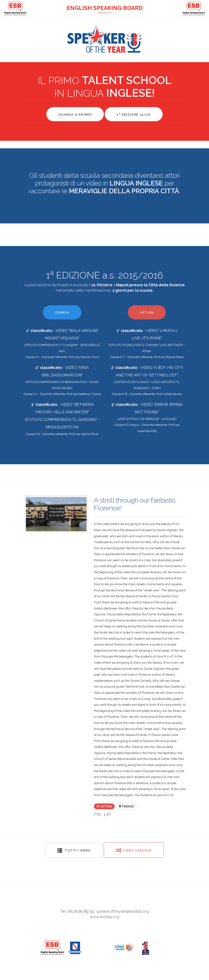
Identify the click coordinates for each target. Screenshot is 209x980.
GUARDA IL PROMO (75, 115)
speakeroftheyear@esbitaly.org (123, 911)
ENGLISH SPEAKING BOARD (105, 8)
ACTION (147, 313)
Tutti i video (74, 850)
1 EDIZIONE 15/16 (134, 114)
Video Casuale (134, 850)
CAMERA (62, 313)
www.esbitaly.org (104, 917)
